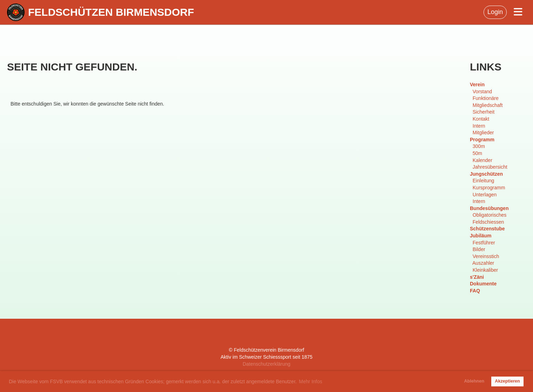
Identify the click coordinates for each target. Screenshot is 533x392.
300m (479, 146)
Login (495, 12)
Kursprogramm (489, 188)
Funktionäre (486, 98)
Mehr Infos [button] (311, 381)
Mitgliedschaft (488, 105)
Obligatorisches (490, 215)
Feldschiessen (488, 222)
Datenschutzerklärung (266, 364)
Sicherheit (484, 112)
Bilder (479, 249)
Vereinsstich (486, 256)
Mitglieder (483, 133)
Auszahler (483, 263)
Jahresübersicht (490, 167)
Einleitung (484, 181)
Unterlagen (485, 195)
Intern (479, 126)
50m (477, 153)
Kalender (483, 160)
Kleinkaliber (485, 270)
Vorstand (482, 92)
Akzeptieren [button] (507, 381)
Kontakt (481, 119)
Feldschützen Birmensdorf (111, 12)
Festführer (484, 243)
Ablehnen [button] (474, 381)
